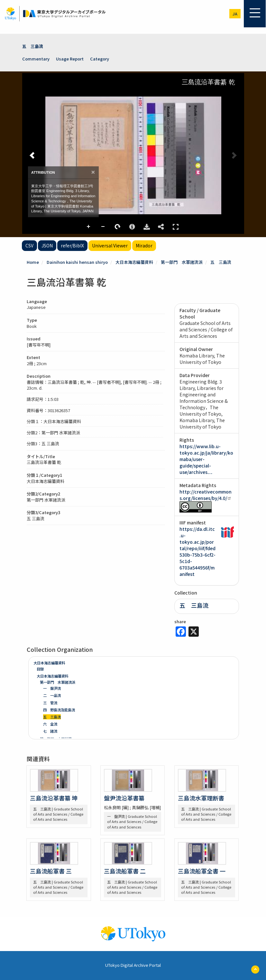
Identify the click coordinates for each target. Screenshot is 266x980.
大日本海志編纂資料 (134, 262)
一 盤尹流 (52, 688)
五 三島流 (33, 46)
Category (100, 59)
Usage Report (70, 59)
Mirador (144, 245)
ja (235, 14)
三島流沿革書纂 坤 (54, 798)
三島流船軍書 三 (51, 871)
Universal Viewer (110, 245)
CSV (29, 245)
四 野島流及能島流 (59, 710)
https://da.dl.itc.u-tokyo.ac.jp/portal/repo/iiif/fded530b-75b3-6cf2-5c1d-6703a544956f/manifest (197, 551)
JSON (47, 245)
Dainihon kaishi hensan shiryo (77, 262)
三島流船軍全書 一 (202, 871)
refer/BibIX (72, 245)
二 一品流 (52, 695)
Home (33, 262)
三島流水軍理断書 (201, 798)
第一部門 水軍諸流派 (182, 262)
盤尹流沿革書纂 (124, 798)
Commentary (36, 59)
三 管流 (50, 703)
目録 (40, 669)
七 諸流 (50, 731)
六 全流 (50, 724)
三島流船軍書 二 (125, 871)
